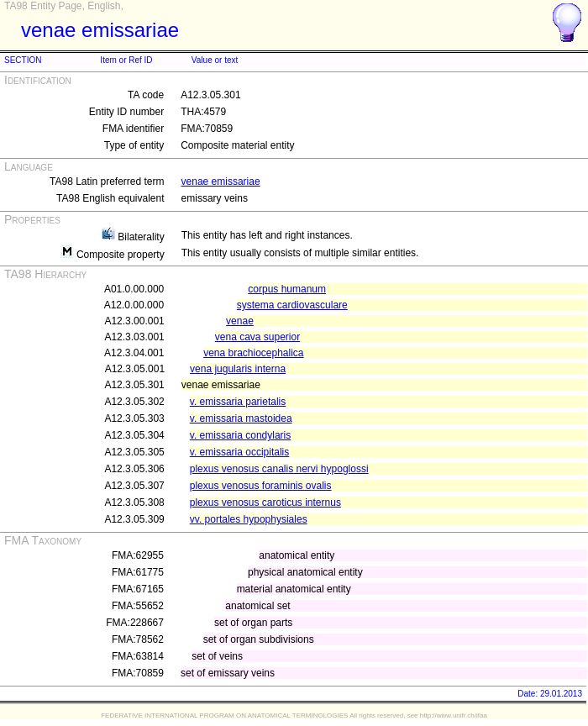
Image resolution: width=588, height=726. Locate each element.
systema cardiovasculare (292, 305)
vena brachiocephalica (253, 353)
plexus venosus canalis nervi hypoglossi (279, 469)
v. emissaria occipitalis (239, 452)
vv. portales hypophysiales (249, 519)
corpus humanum (287, 289)
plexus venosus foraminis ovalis (261, 486)
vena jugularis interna (238, 369)
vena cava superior (257, 337)
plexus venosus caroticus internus (265, 502)
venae (240, 321)
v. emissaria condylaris (240, 435)
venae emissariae (221, 181)
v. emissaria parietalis (238, 402)
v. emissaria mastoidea (241, 418)
